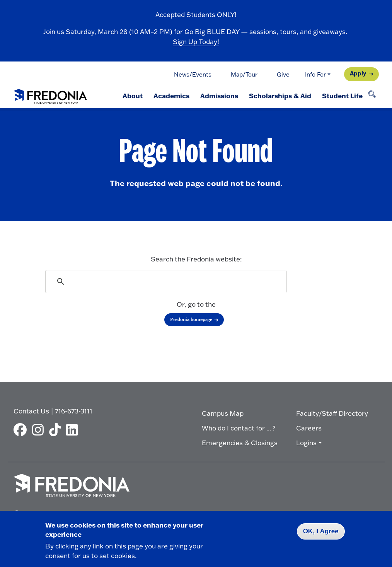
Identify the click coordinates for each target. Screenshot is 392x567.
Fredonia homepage (191, 319)
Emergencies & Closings (240, 443)
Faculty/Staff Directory (332, 413)
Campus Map (223, 413)
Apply (358, 73)
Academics (171, 96)
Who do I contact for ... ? (239, 428)
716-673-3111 (74, 411)
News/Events (193, 74)
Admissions (219, 96)
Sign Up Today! (196, 42)
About (133, 96)
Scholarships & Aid (280, 96)
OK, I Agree (321, 531)
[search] (167, 282)
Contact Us (31, 411)
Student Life (342, 96)
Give (283, 74)
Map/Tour (244, 74)
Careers (309, 428)
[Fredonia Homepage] (50, 95)
